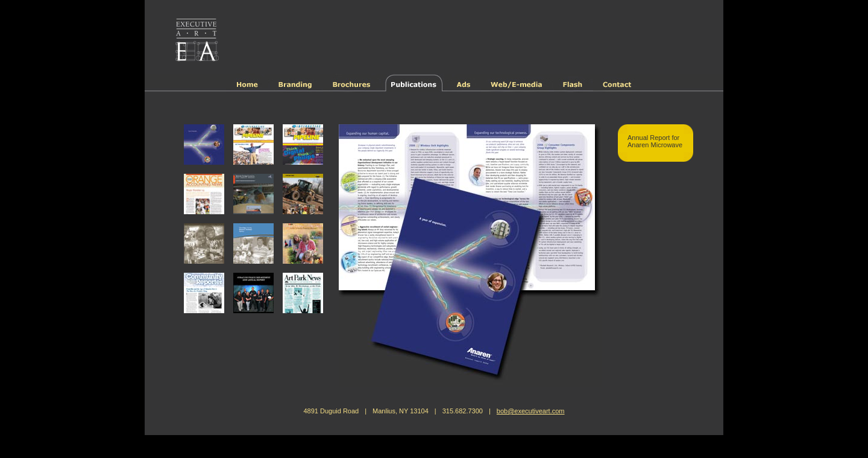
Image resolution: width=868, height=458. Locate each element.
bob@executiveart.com (531, 411)
